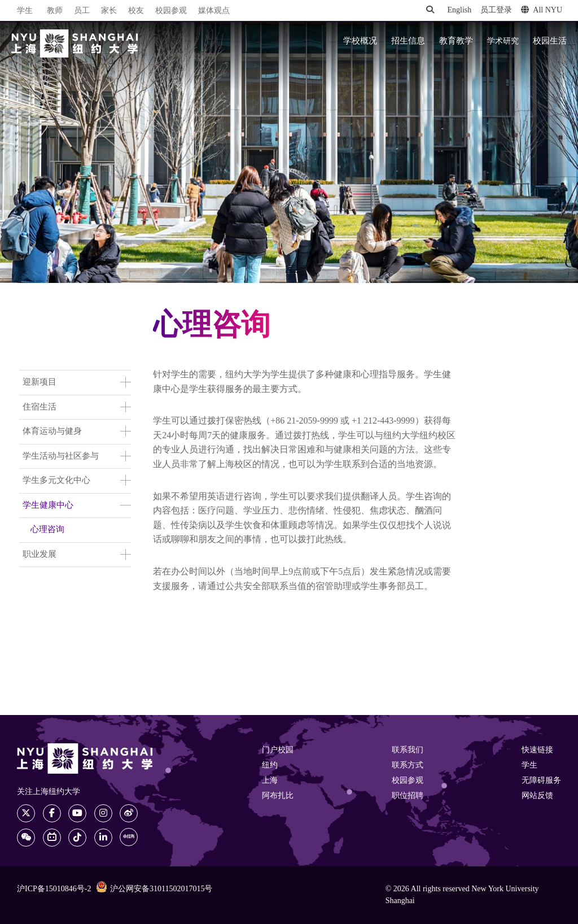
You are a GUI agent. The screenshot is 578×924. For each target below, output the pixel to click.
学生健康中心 (48, 505)
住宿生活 (40, 407)
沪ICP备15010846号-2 (54, 889)
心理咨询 (47, 530)
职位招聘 (408, 796)
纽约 (270, 766)
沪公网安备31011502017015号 (154, 888)
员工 (82, 11)
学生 (25, 11)
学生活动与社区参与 (61, 456)
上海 (270, 781)
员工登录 (496, 10)
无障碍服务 (541, 781)
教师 (55, 11)
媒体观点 (214, 11)
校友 (136, 11)
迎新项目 (40, 382)
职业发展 (40, 555)
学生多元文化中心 (56, 481)
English (459, 10)
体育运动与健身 (52, 432)
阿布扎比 (278, 796)
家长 (109, 11)
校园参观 (171, 11)
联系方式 (408, 766)
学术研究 (503, 41)
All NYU (542, 10)
